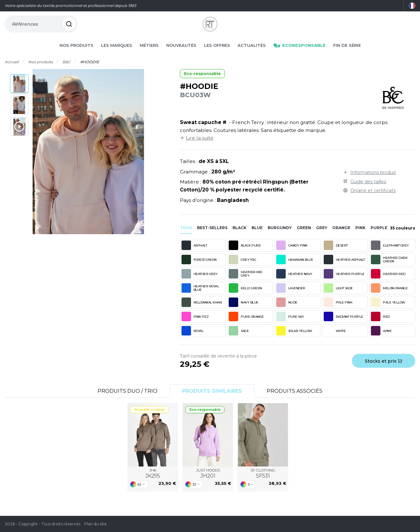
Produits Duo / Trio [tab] (127, 400)
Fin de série (347, 54)
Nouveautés (181, 54)
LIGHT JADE (338, 297)
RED (380, 326)
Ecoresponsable (299, 54)
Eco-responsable (202, 83)
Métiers (149, 54)
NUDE (287, 311)
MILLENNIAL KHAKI (202, 311)
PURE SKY (290, 326)
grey (322, 237)
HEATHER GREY (200, 283)
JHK (153, 483)
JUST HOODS (208, 483)
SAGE (239, 340)
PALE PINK (338, 311)
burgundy (280, 237)
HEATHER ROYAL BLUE (200, 297)
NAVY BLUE (244, 311)
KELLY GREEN (245, 297)
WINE (381, 340)
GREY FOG (242, 269)
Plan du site (95, 524)
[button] (19, 93)
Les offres (217, 54)
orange (341, 237)
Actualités (252, 54)
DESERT (336, 254)
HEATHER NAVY (294, 283)
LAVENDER (291, 297)
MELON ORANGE (389, 297)
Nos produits (76, 54)
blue (257, 237)
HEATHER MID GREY (245, 283)
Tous (186, 237)
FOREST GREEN (199, 269)
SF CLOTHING (263, 483)
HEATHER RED (388, 283)
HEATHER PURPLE (344, 283)
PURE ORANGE (246, 326)
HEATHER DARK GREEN (389, 269)
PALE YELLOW (388, 311)
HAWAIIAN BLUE (295, 269)
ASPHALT (194, 254)
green (304, 237)
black (239, 237)
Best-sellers (212, 237)
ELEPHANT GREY (390, 254)
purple (379, 237)
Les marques (117, 54)
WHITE (335, 340)
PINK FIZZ (195, 326)
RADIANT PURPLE (344, 326)
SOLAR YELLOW (294, 340)
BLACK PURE (245, 254)
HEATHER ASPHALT (344, 269)
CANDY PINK (292, 254)
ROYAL (193, 340)
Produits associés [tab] (295, 400)
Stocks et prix (384, 370)
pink (360, 237)
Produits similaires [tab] (212, 400)
